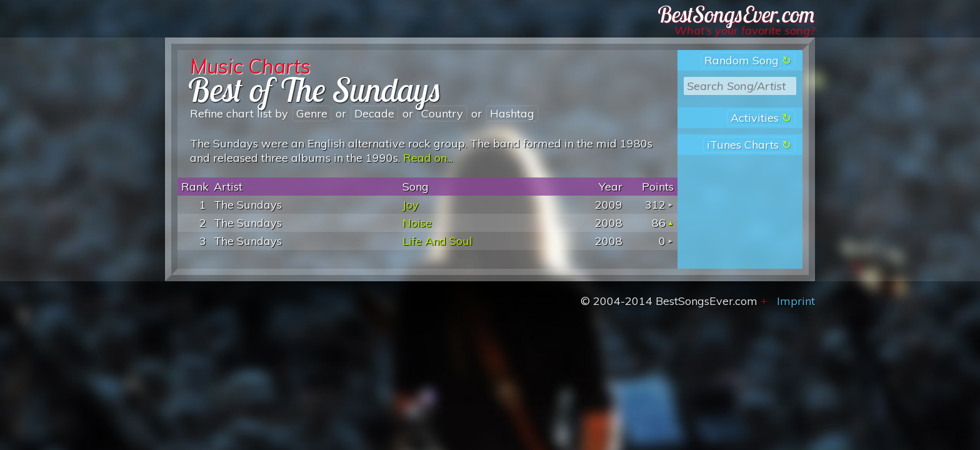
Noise (417, 223)
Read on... (428, 158)
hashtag (512, 113)
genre (312, 113)
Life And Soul (437, 241)
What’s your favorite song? (745, 30)
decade (374, 113)
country (442, 113)
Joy (411, 205)
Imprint (796, 301)
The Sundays (248, 205)
